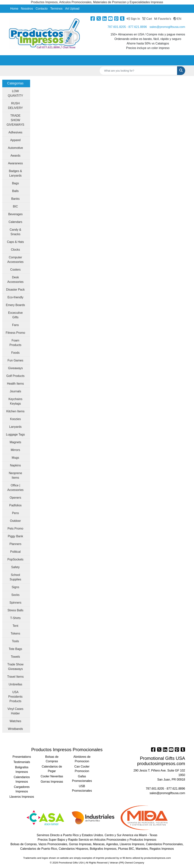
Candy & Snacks (15, 232)
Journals (15, 391)
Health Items (15, 384)
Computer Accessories (15, 260)
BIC (16, 206)
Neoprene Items (15, 475)
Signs (15, 587)
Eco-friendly (15, 297)
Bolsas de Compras (52, 759)
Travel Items (15, 677)
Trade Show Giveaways (15, 667)
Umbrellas (15, 684)
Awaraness (15, 163)
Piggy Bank (15, 536)
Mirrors (15, 450)
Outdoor (15, 521)
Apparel (15, 140)
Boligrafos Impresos (22, 770)
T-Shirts (15, 618)
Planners (15, 544)
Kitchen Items (15, 411)
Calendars (15, 222)
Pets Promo (15, 529)
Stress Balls (15, 610)
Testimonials (22, 762)
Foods (15, 353)
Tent (15, 626)
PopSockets (15, 559)
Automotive (15, 148)
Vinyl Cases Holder (15, 711)
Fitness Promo (15, 333)
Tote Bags (15, 649)
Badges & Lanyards (15, 173)
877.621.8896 (138, 27)
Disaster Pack (16, 290)
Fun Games (15, 360)
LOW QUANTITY (15, 93)
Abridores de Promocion (82, 759)
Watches (15, 721)
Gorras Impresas (52, 782)
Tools (15, 641)
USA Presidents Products (15, 697)
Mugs (15, 458)
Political (15, 552)
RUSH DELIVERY (15, 106)
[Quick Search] (138, 71)
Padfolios (15, 505)
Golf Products (15, 376)
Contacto (42, 9)
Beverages (16, 214)
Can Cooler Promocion (82, 769)
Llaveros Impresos (22, 797)
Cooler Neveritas (52, 776)
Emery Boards (15, 305)
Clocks (15, 250)
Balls (16, 191)
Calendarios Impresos (22, 779)
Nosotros (27, 9)
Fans (15, 325)
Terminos (56, 9)
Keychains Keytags (15, 401)
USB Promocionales (82, 788)
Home (14, 9)
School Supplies (15, 577)
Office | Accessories (15, 488)
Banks (15, 199)
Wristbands (15, 729)
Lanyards (15, 427)
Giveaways (15, 368)
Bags (15, 183)
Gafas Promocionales (82, 779)
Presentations (22, 757)
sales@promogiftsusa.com (167, 27)
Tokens (16, 633)
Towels (15, 657)
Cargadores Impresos (22, 789)
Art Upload (72, 9)
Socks (15, 595)
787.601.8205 (117, 27)
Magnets (15, 442)
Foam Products (15, 343)
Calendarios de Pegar (52, 769)
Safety (15, 567)
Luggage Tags (15, 434)
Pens (15, 513)
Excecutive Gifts (15, 315)
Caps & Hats (15, 242)
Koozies (15, 419)
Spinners (15, 603)
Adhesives (15, 132)
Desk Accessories (15, 280)
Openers (15, 498)
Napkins (15, 465)
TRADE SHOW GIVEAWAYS (15, 120)
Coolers (15, 270)
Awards (15, 156)
